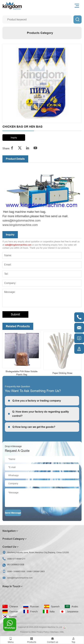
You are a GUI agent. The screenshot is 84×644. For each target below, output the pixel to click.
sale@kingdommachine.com (18, 245)
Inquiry (14, 138)
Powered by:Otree (28, 632)
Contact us (52, 640)
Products (32, 640)
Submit (15, 314)
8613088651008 (16, 565)
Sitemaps (54, 632)
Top (73, 640)
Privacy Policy (43, 632)
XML (62, 632)
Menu (11, 640)
